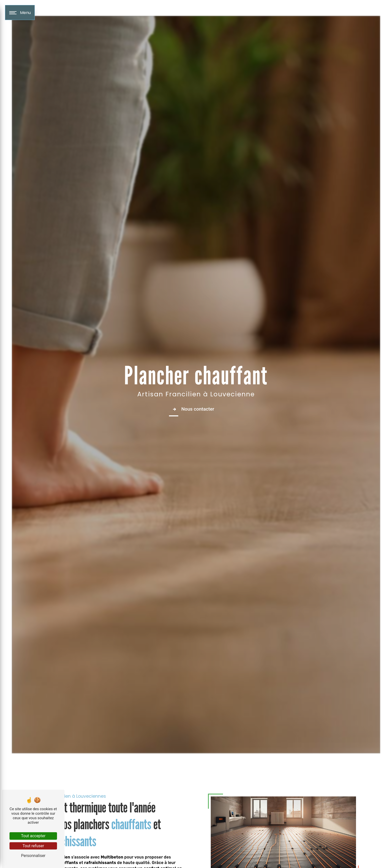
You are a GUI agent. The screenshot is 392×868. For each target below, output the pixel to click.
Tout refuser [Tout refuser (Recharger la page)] (33, 846)
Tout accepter (33, 836)
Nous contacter (192, 409)
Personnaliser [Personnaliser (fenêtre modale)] (33, 856)
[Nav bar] (20, 13)
